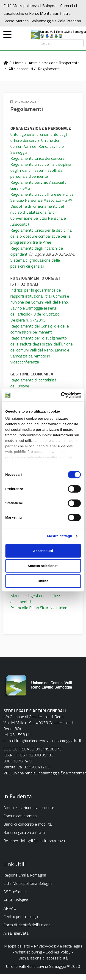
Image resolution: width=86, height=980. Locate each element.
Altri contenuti (21, 69)
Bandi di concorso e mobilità (28, 824)
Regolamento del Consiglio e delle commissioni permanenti (40, 329)
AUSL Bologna (16, 900)
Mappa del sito (17, 946)
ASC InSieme (15, 892)
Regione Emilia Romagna (25, 875)
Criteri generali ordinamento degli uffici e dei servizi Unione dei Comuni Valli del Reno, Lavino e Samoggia (39, 143)
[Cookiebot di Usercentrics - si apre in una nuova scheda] (61, 395)
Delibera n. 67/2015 (28, 320)
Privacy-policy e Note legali (58, 946)
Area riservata (16, 933)
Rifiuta (43, 581)
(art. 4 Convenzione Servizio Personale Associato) (38, 218)
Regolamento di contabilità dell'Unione (33, 383)
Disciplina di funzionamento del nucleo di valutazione (37, 209)
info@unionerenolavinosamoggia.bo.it (49, 741)
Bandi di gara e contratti (24, 832)
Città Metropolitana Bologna (28, 883)
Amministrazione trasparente (29, 807)
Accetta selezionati (43, 566)
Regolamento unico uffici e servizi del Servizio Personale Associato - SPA (42, 197)
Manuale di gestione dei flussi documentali (36, 599)
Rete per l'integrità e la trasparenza (34, 841)
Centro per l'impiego (21, 917)
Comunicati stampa (20, 816)
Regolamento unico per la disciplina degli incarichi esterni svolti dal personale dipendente (41, 170)
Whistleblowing (29, 952)
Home (18, 63)
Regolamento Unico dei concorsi (38, 158)
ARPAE (10, 908)
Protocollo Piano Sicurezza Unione (40, 608)
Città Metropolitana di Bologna (30, 6)
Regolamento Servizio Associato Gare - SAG (38, 185)
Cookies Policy (58, 952)
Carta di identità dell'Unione (27, 925)
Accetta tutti (43, 551)
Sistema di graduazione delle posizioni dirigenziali (35, 263)
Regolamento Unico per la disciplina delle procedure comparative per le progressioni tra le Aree (41, 236)
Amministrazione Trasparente (54, 63)
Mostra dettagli (59, 536)
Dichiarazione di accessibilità (43, 958)
